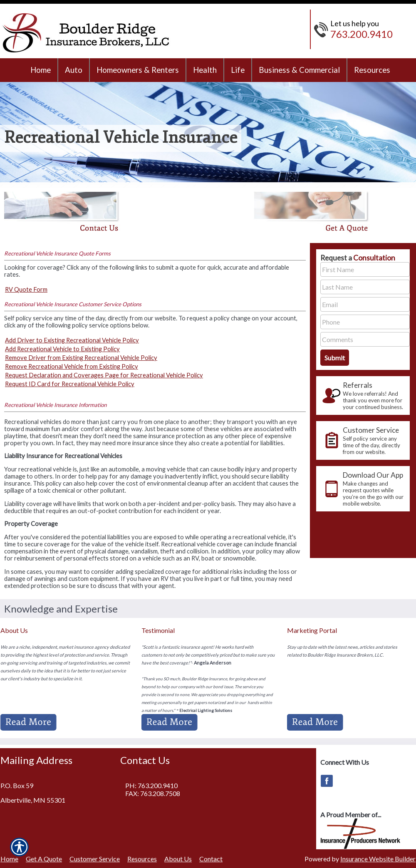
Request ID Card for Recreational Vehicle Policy (70, 384)
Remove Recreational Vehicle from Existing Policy (72, 366)
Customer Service (95, 859)
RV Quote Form (26, 289)
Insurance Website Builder (378, 859)
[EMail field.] (365, 304)
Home (9, 859)
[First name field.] (365, 269)
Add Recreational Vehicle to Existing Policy (62, 349)
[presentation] (363, 396)
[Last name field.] (365, 287)
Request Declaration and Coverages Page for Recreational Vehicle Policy (104, 375)
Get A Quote (44, 859)
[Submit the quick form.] (335, 358)
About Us (178, 859)
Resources (142, 859)
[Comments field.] (365, 339)
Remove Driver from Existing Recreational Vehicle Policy (81, 358)
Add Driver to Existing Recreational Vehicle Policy (72, 340)
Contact (211, 859)
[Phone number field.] (365, 322)
